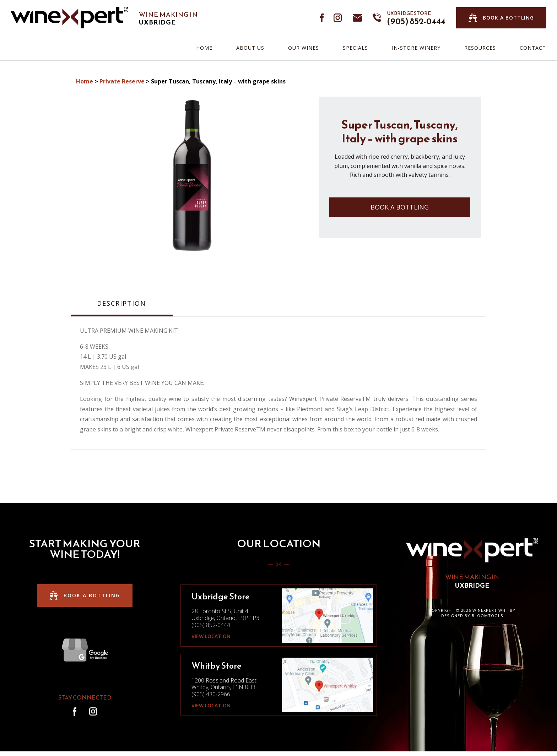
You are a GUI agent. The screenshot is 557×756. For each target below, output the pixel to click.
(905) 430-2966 (211, 694)
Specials (355, 48)
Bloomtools (487, 616)
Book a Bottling (400, 207)
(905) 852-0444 (416, 18)
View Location (211, 636)
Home (204, 48)
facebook (322, 18)
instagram (338, 18)
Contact (533, 48)
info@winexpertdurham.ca (357, 18)
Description (121, 304)
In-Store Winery (416, 48)
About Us (250, 48)
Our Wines (304, 48)
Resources (480, 48)
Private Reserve (122, 81)
